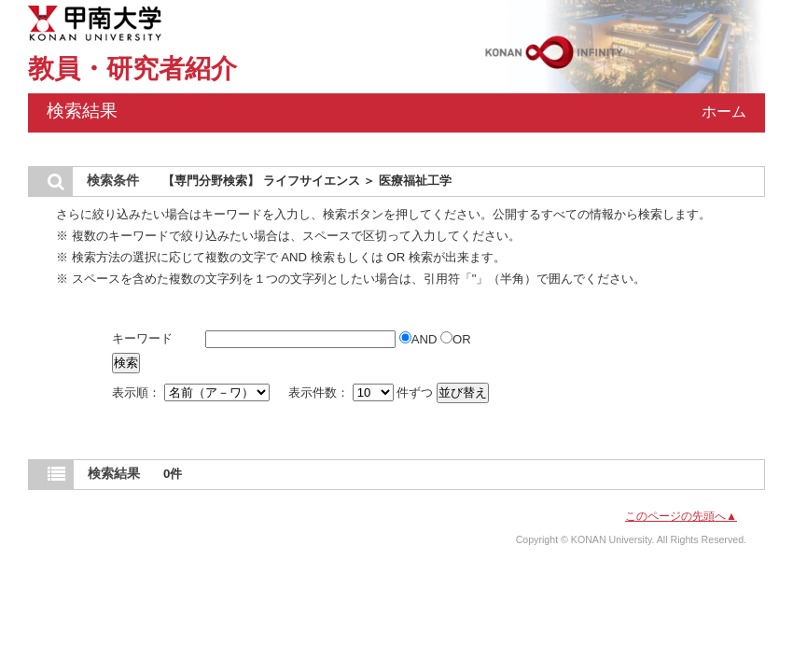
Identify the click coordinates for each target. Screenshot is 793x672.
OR (456, 339)
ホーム (724, 112)
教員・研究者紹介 (132, 69)
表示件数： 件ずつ (362, 392)
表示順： (192, 392)
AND (420, 339)
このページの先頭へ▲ (681, 516)
